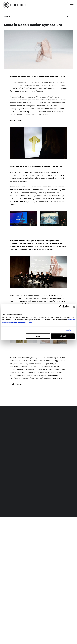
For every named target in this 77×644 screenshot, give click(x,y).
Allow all (63, 336)
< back (7, 16)
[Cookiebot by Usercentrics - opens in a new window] (61, 307)
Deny (38, 336)
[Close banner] (74, 307)
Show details (66, 330)
